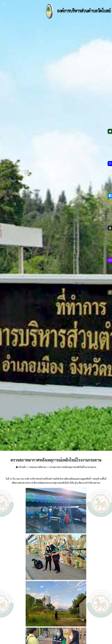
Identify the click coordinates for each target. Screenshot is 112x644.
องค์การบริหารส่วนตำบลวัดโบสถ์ (76, 11)
